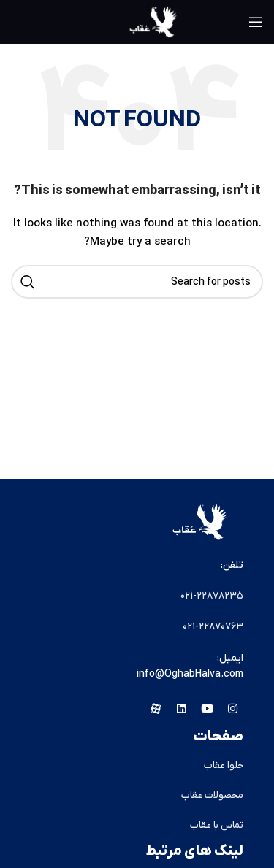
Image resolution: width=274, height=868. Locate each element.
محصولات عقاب (212, 795)
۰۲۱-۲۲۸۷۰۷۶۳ (213, 627)
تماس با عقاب (217, 825)
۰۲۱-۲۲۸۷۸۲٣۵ (212, 596)
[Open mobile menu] (256, 22)
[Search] (137, 282)
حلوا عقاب (224, 765)
